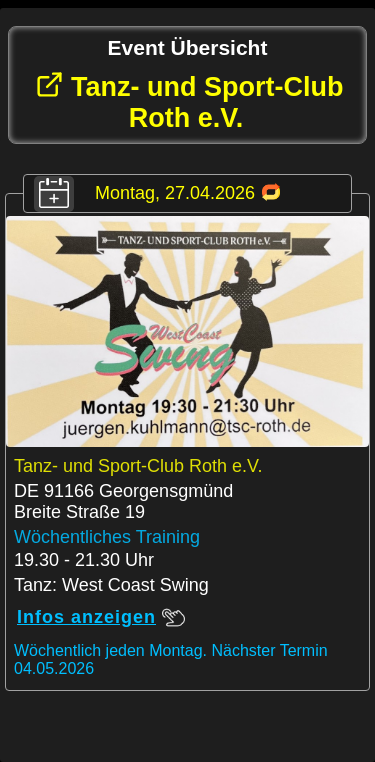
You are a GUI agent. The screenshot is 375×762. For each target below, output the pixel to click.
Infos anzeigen (101, 617)
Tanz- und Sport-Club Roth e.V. (189, 101)
